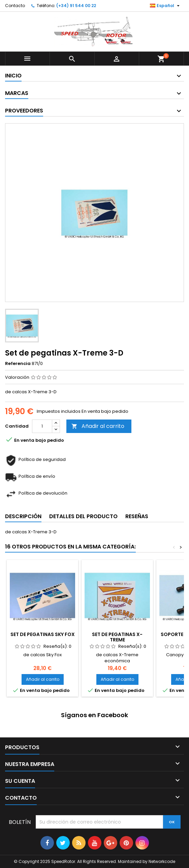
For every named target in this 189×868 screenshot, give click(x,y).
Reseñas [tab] (137, 516)
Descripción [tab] (23, 516)
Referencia (18, 364)
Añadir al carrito (98, 426)
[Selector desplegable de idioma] (166, 6)
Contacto (15, 6)
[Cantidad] (42, 426)
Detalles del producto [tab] (83, 516)
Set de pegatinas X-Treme (117, 637)
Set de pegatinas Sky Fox (43, 634)
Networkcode (162, 861)
